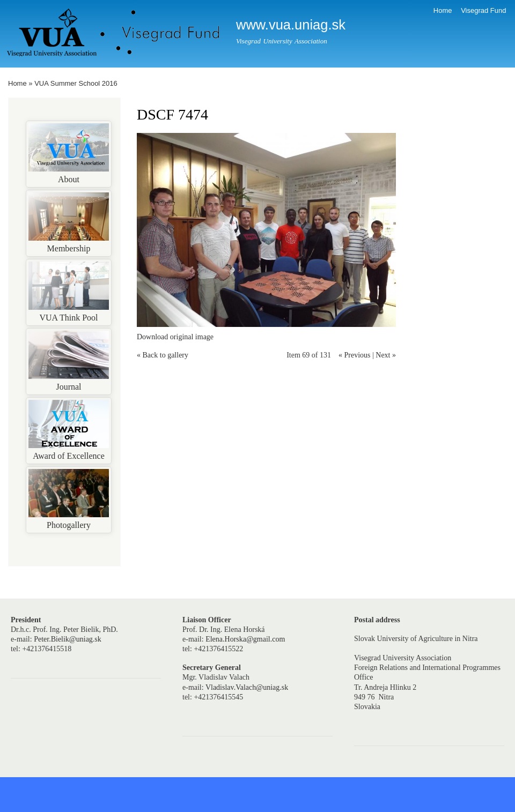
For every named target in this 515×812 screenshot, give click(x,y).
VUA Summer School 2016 (76, 83)
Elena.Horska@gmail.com (245, 639)
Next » (386, 355)
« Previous (355, 355)
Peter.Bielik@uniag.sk (68, 639)
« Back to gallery (163, 355)
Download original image (175, 337)
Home (443, 10)
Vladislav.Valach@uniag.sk (247, 687)
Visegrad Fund (483, 10)
